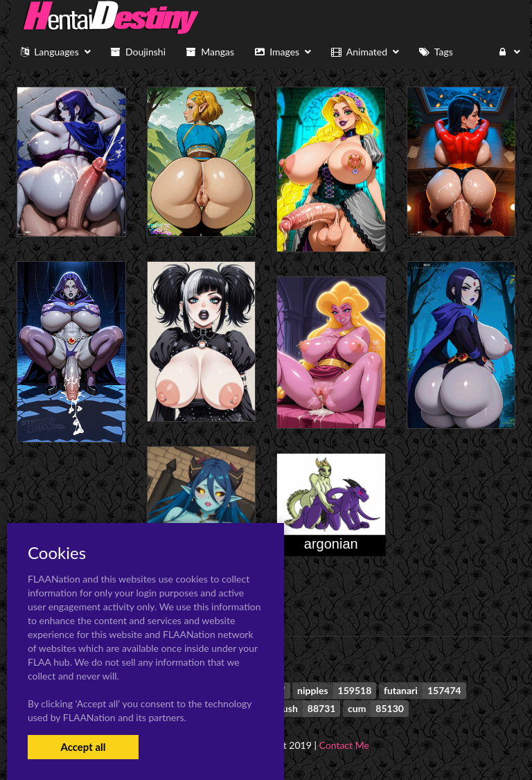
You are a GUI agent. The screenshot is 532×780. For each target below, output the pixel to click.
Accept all (83, 747)
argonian (331, 544)
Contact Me (344, 745)
